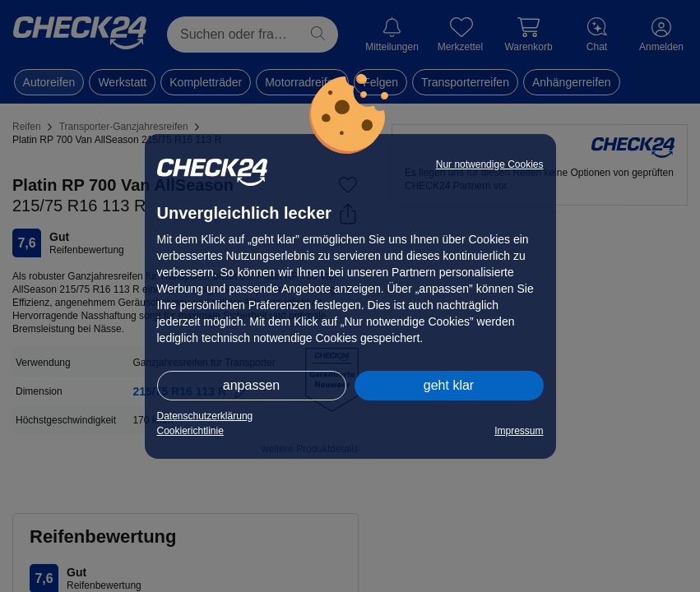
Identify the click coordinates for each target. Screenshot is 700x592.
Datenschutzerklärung (205, 416)
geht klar (449, 385)
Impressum (519, 431)
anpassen (251, 385)
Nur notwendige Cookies (490, 164)
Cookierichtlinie (190, 431)
